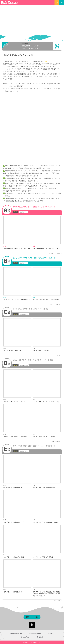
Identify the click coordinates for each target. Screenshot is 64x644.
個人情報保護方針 (16, 634)
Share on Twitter (32, 625)
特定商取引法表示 (35, 634)
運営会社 (40, 637)
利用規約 (51, 634)
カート (55, 0)
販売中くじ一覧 (32, 617)
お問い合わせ (26, 637)
